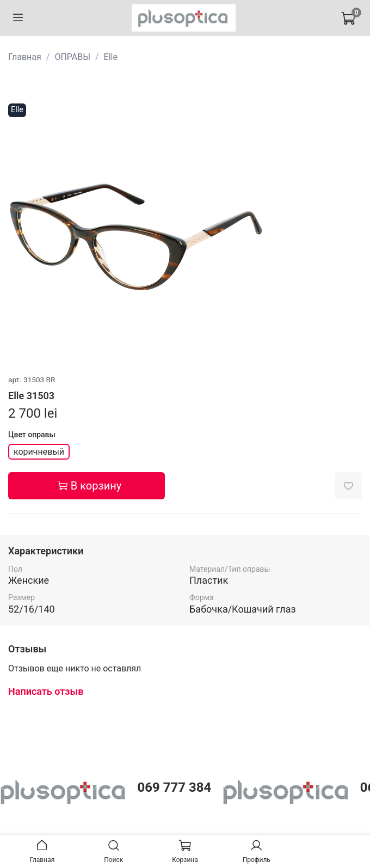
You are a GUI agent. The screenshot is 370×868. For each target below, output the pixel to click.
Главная (25, 57)
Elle (111, 57)
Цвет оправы (32, 435)
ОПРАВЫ (72, 57)
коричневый (39, 452)
